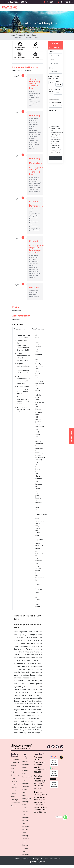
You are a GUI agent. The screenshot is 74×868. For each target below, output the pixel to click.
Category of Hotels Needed (55, 101)
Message (52, 110)
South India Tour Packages (27, 35)
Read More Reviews (54, 762)
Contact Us (15, 760)
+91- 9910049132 (66, 2)
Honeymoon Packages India (27, 802)
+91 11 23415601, (52, 2)
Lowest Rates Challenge (15, 797)
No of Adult (51, 91)
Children (57, 89)
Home (13, 35)
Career (13, 806)
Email (51, 68)
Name (51, 52)
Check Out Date (58, 79)
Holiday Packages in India (26, 765)
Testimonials (15, 803)
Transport (26, 786)
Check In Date (51, 78)
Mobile (52, 60)
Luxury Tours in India (25, 792)
